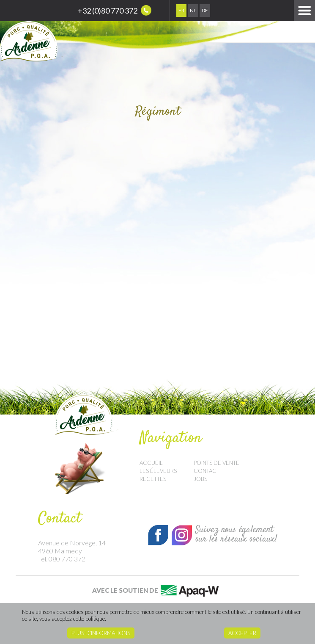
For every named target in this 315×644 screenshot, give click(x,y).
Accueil (151, 463)
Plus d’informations (101, 633)
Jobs (200, 479)
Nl (193, 10)
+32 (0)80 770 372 (115, 10)
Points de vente (216, 463)
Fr (181, 10)
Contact (207, 471)
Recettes (153, 479)
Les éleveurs (158, 471)
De (205, 10)
